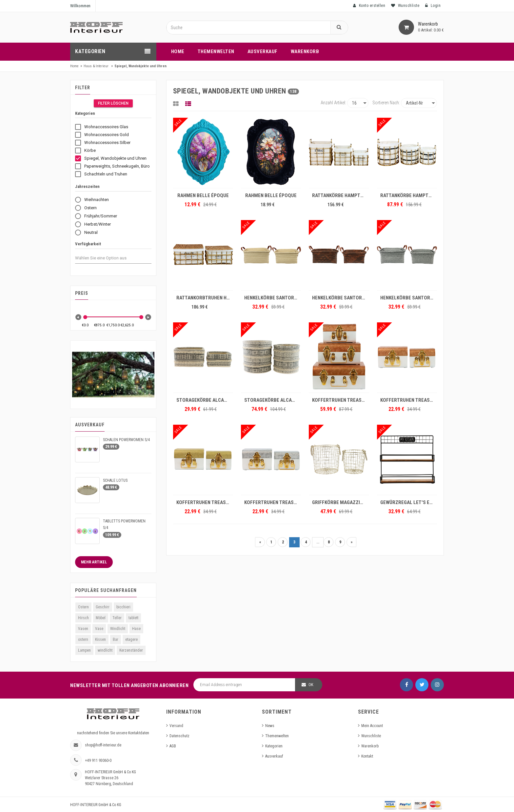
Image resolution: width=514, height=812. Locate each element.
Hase (136, 629)
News (270, 726)
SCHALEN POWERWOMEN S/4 (126, 440)
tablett (133, 618)
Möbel (101, 618)
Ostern (83, 607)
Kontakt (367, 756)
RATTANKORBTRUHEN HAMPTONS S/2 (205, 298)
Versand (176, 726)
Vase (99, 629)
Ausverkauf (274, 756)
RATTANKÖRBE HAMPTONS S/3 (340, 195)
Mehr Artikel (94, 562)
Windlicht (118, 629)
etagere (131, 639)
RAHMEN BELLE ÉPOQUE (203, 195)
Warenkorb (370, 746)
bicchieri (123, 607)
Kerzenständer (131, 650)
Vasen (83, 629)
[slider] (85, 317)
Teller (117, 618)
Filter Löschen (113, 103)
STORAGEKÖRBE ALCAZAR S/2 (205, 400)
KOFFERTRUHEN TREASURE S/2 (409, 400)
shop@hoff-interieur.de (103, 745)
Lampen (84, 650)
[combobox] (107, 258)
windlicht (105, 650)
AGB (173, 746)
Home (74, 66)
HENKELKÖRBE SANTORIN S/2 (273, 298)
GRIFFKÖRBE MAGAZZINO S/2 (340, 502)
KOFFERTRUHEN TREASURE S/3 (340, 400)
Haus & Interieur (96, 66)
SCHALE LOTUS (115, 480)
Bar (116, 639)
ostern (83, 639)
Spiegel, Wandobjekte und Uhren (140, 66)
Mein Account (372, 726)
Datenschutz (179, 736)
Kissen (100, 639)
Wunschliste (371, 736)
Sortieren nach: (386, 103)
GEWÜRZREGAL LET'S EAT (408, 502)
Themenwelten (277, 736)
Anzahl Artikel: (333, 103)
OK (311, 685)
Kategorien (274, 746)
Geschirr (103, 607)
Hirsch (83, 618)
